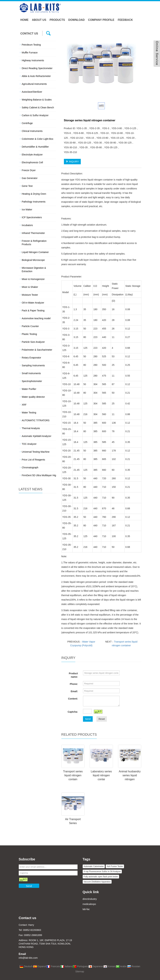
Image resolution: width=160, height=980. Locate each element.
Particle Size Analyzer (33, 342)
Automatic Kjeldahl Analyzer (37, 436)
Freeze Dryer (29, 170)
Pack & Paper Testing (33, 311)
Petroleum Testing (31, 45)
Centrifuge (27, 123)
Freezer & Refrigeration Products (34, 243)
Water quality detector (33, 397)
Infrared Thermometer (33, 233)
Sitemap (80, 971)
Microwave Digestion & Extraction (34, 270)
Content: (73, 699)
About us (39, 20)
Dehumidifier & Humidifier (35, 147)
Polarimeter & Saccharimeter (37, 350)
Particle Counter (30, 326)
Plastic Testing (29, 334)
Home (25, 20)
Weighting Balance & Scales (37, 100)
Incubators (27, 225)
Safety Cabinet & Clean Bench (38, 107)
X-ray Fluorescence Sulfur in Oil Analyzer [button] (102, 871)
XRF (24, 405)
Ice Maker (27, 210)
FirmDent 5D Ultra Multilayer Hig (39, 475)
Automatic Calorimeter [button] (94, 866)
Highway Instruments (33, 60)
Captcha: (73, 712)
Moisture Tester (30, 295)
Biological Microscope (33, 260)
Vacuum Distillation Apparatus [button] (97, 882)
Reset (102, 719)
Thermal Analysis (31, 428)
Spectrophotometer (32, 381)
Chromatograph (30, 467)
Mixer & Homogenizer (33, 279)
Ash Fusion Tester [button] (115, 866)
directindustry (90, 899)
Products (57, 20)
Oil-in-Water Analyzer (33, 303)
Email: (74, 691)
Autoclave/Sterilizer (32, 92)
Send (88, 719)
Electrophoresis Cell (32, 162)
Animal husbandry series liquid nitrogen (130, 775)
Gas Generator (30, 178)
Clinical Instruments (32, 131)
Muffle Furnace (30, 53)
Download (77, 20)
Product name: (73, 675)
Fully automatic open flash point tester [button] (101, 877)
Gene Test (27, 186)
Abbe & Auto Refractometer (36, 76)
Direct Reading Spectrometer (37, 68)
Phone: (74, 684)
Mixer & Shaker (30, 287)
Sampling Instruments (33, 365)
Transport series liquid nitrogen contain (73, 775)
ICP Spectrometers (32, 217)
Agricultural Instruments (34, 84)
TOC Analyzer (29, 444)
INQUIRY (72, 162)
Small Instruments (31, 373)
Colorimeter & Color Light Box (38, 139)
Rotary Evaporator (32, 358)
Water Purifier (29, 389)
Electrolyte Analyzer (32, 155)
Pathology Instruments (34, 202)
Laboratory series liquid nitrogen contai (101, 775)
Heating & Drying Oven (34, 194)
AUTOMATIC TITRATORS (36, 420)
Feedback (125, 20)
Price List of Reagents (33, 460)
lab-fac (86, 909)
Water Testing (29, 413)
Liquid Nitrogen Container (35, 252)
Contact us (29, 34)
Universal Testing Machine (36, 452)
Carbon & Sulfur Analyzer (35, 115)
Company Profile (101, 20)
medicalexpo (89, 904)
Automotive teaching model (36, 318)
